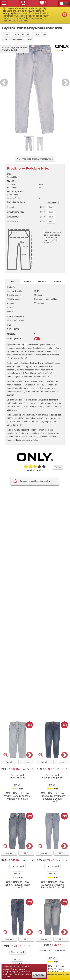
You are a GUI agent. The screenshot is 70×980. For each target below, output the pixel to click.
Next (65, 82)
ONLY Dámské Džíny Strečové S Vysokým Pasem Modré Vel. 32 (53, 885)
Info (12, 282)
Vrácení (57, 282)
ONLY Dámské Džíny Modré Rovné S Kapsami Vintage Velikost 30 (17, 796)
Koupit (9, 762)
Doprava (42, 282)
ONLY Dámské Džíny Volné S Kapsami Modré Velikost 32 (17, 885)
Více (58, 467)
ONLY (37, 291)
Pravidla (27, 282)
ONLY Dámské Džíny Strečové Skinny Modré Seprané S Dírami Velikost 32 (52, 797)
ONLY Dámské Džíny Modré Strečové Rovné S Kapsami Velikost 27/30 (53, 969)
